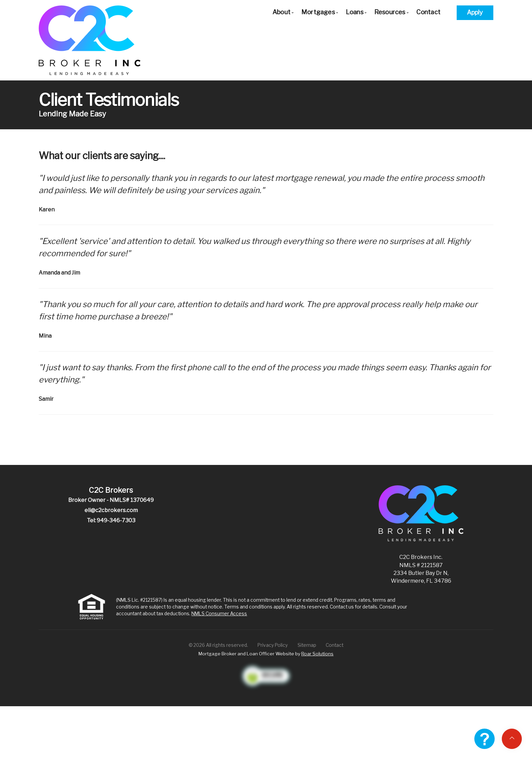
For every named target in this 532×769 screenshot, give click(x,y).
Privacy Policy (273, 645)
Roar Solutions (317, 654)
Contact (428, 12)
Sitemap (307, 645)
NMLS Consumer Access (219, 614)
